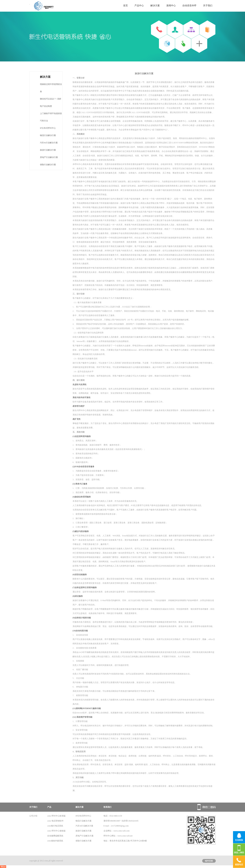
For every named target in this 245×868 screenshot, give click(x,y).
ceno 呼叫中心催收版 (56, 831)
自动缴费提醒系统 (55, 836)
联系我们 (108, 807)
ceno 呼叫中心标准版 (56, 816)
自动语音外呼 (189, 6)
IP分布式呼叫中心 (48, 128)
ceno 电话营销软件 (55, 821)
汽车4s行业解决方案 (49, 143)
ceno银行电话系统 (55, 826)
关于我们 (208, 6)
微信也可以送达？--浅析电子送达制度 (51, 102)
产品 (49, 807)
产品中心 (139, 6)
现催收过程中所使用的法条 (51, 88)
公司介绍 (33, 816)
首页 (125, 6)
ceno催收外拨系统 (55, 841)
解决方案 (155, 6)
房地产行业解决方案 (49, 157)
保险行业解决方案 (48, 165)
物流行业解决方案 (48, 135)
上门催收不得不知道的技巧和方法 (51, 117)
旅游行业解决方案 (48, 150)
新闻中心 (171, 6)
